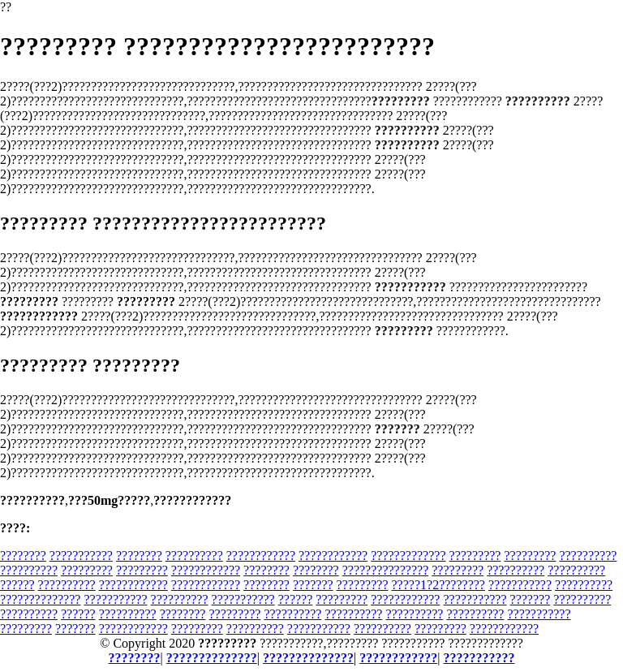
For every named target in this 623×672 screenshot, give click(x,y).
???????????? (261, 556)
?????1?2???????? (438, 585)
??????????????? (386, 570)
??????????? (81, 556)
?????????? (194, 556)
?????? (17, 585)
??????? (313, 585)
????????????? (408, 556)
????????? (475, 556)
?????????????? (40, 599)
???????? (23, 556)
